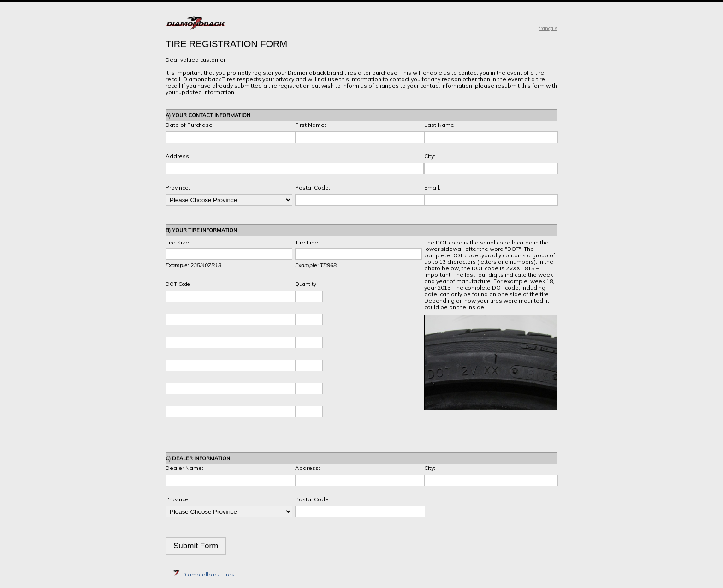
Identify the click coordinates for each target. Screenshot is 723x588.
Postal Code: (313, 187)
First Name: (311, 125)
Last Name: (440, 125)
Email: (432, 187)
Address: (178, 156)
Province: (178, 187)
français (548, 28)
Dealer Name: (184, 468)
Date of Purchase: (190, 125)
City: (430, 156)
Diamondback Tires (204, 574)
